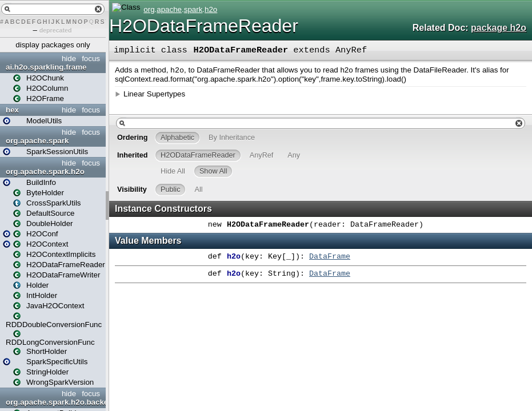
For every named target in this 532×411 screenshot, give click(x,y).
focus (91, 59)
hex (12, 110)
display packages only (53, 45)
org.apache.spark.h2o (45, 172)
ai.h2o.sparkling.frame (46, 67)
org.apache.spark (37, 141)
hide (69, 59)
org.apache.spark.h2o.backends (54, 402)
